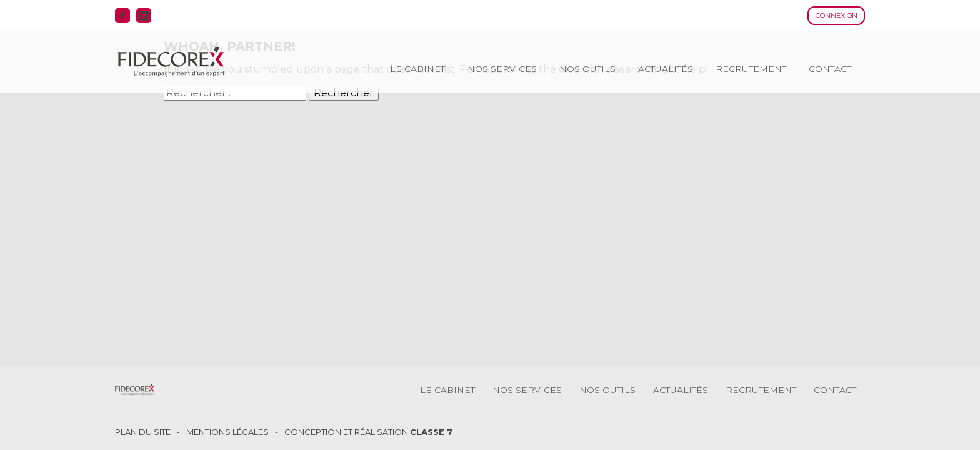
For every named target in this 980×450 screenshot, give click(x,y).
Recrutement (751, 69)
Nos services (502, 69)
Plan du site (143, 432)
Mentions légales (227, 432)
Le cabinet (417, 69)
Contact (830, 69)
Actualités (666, 69)
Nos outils (587, 69)
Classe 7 (431, 432)
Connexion (837, 16)
